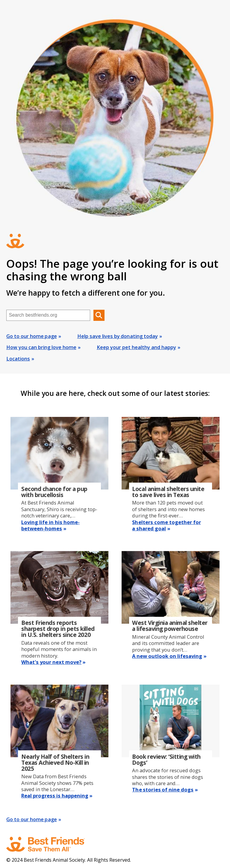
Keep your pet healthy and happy (136, 347)
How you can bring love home (41, 347)
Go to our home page (32, 336)
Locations (18, 359)
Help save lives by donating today (118, 336)
